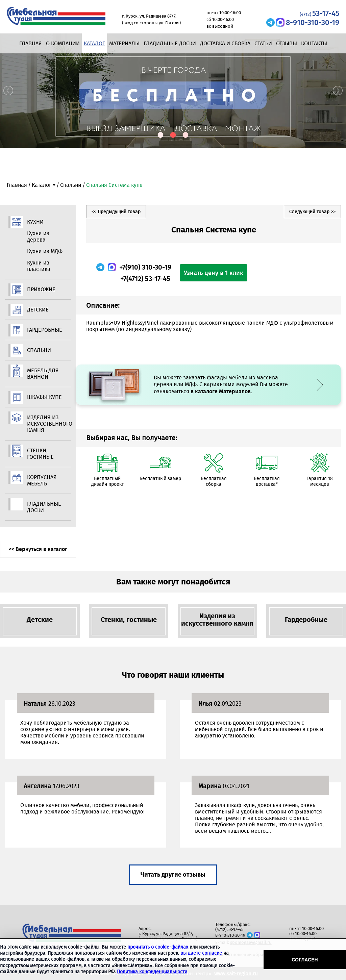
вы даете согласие (201, 953)
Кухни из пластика (39, 266)
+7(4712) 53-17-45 (145, 279)
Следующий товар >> (312, 212)
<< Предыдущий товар (116, 212)
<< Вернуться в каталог (38, 549)
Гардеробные (45, 330)
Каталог (94, 43)
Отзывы (287, 43)
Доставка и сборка (225, 43)
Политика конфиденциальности (152, 972)
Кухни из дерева (38, 236)
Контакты (314, 43)
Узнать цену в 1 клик (214, 273)
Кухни (35, 222)
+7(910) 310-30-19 (145, 267)
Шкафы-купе (44, 397)
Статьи (263, 43)
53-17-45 (319, 13)
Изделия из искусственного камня (45, 424)
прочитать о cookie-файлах (158, 947)
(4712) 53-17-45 (229, 929)
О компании (63, 43)
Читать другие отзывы (173, 875)
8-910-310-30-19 (313, 22)
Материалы (124, 43)
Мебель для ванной (43, 374)
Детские (38, 310)
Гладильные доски (170, 43)
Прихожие (41, 289)
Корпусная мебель (42, 480)
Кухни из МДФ (45, 251)
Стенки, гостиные (40, 454)
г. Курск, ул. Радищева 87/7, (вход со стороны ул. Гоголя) (168, 936)
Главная (31, 43)
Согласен (305, 960)
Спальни (71, 185)
